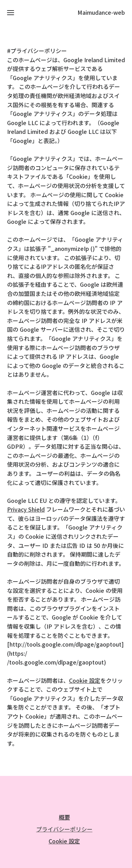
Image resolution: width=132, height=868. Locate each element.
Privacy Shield (26, 509)
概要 (64, 817)
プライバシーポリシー (64, 829)
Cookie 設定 (85, 680)
